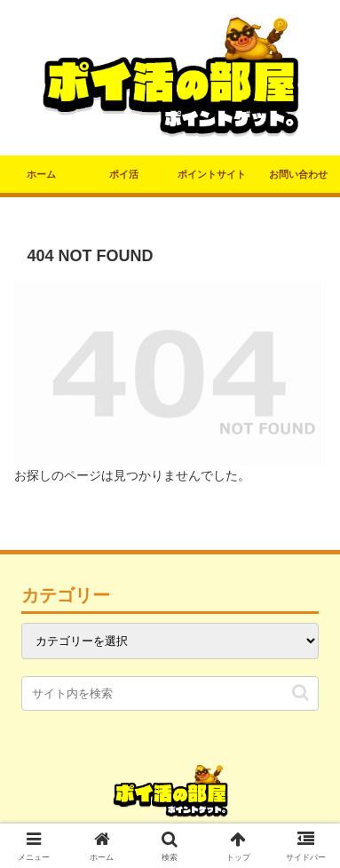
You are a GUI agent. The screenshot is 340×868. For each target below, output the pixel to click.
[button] (300, 693)
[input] (170, 693)
